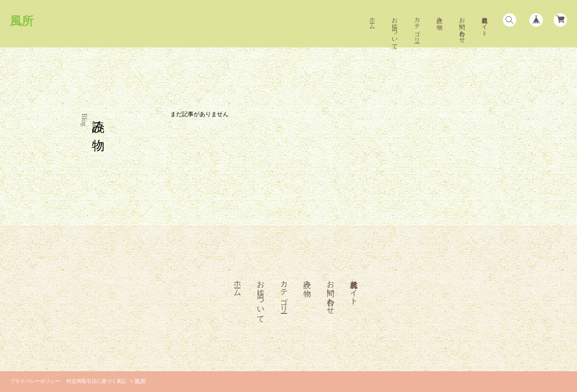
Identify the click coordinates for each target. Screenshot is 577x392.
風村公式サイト (484, 23)
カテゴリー (417, 27)
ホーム (372, 20)
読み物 (439, 17)
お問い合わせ (462, 27)
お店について (394, 30)
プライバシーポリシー (35, 381)
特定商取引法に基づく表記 (97, 381)
